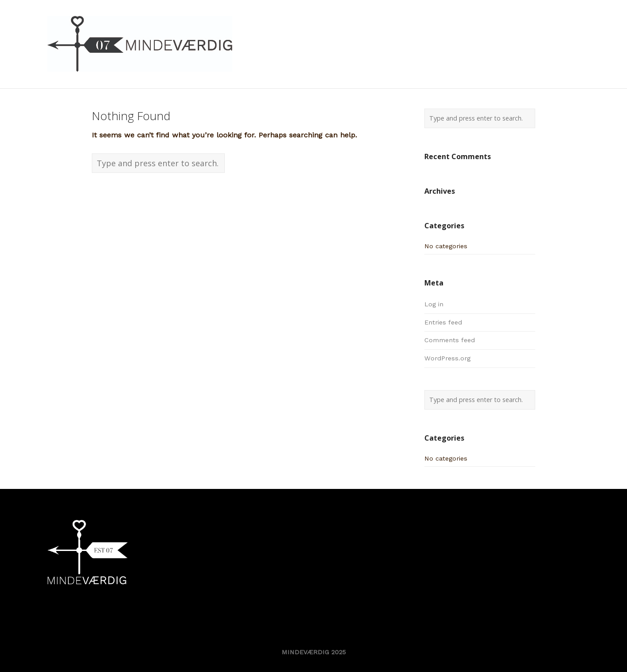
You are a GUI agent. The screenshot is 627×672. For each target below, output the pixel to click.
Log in (434, 304)
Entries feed (443, 322)
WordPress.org (447, 358)
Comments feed (450, 340)
